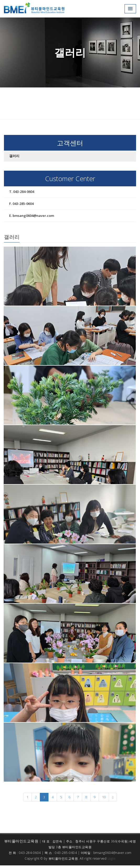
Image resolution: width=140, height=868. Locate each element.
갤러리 (14, 156)
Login (112, 858)
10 (104, 797)
